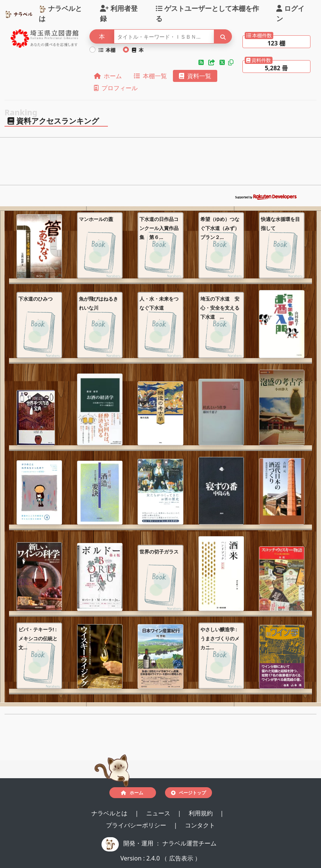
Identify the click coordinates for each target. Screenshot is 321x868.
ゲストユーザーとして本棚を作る (207, 13)
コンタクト (200, 825)
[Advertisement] (160, 163)
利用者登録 (119, 13)
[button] (202, 62)
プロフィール (116, 88)
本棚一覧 (150, 76)
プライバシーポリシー (137, 825)
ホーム (108, 76)
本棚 (107, 50)
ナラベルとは (60, 13)
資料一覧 (195, 76)
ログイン (290, 13)
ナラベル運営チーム (189, 843)
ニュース (159, 813)
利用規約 (201, 813)
